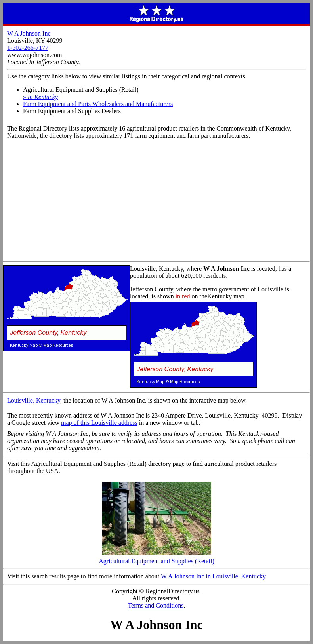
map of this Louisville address (99, 423)
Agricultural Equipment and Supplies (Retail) (156, 558)
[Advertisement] (156, 202)
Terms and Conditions (156, 605)
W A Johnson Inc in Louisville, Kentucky (213, 576)
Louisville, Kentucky (34, 400)
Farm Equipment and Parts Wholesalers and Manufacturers (98, 104)
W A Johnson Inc (29, 33)
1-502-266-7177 (28, 48)
